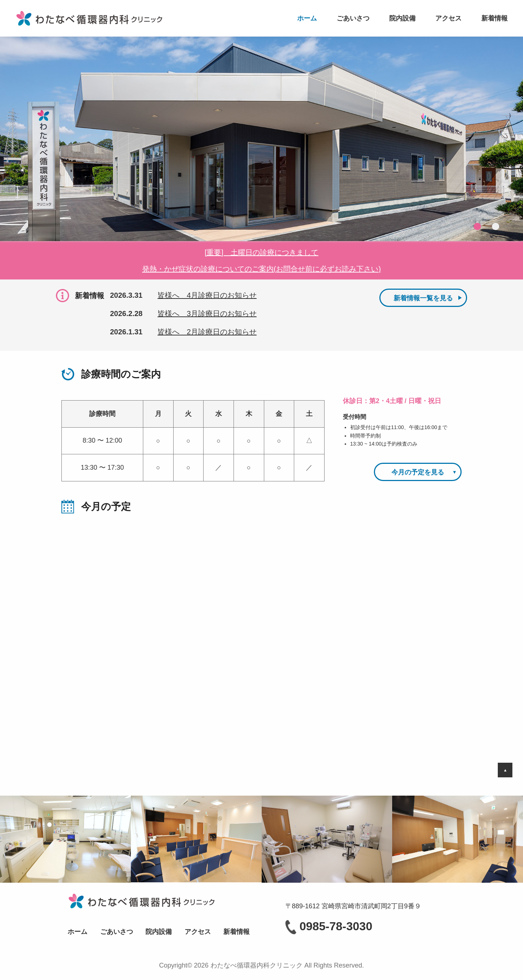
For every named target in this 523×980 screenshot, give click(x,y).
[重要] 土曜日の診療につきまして (261, 252)
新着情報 (494, 18)
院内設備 (402, 18)
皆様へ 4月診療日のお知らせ (207, 295)
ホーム (307, 18)
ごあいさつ (353, 18)
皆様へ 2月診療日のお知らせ (207, 332)
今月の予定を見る (418, 472)
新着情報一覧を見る (423, 298)
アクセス (448, 18)
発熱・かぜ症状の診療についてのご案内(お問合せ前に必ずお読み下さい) (261, 269)
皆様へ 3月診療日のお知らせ (207, 313)
